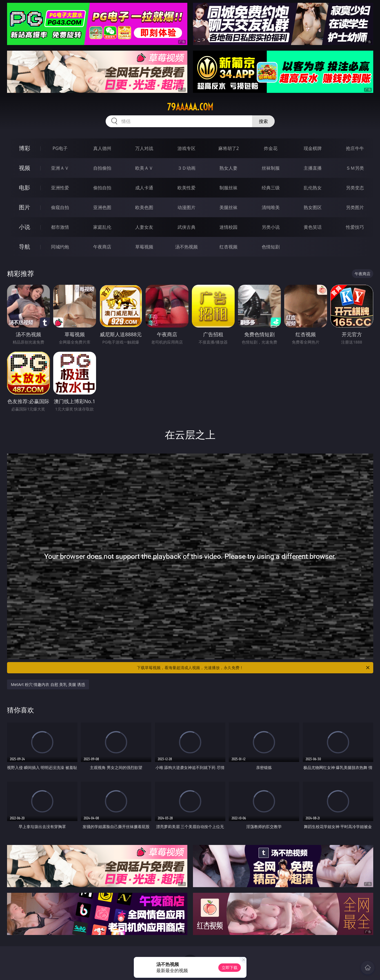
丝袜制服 (271, 168)
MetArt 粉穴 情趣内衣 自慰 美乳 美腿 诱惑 (48, 684)
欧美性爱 (186, 188)
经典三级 (271, 188)
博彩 (25, 148)
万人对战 (144, 148)
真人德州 (102, 148)
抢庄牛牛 (355, 148)
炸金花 (271, 148)
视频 (25, 168)
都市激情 (60, 227)
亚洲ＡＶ (60, 168)
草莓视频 (144, 247)
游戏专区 (186, 148)
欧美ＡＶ (144, 168)
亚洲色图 (102, 207)
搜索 (263, 121)
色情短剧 (271, 247)
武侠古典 (186, 227)
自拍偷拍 (102, 168)
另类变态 (355, 188)
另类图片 (355, 207)
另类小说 (271, 227)
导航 (25, 247)
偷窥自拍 (60, 207)
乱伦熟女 (313, 188)
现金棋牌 (313, 148)
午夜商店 (102, 247)
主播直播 (313, 168)
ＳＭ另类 (355, 168)
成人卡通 (144, 188)
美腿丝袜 (228, 207)
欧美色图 (144, 207)
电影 (25, 188)
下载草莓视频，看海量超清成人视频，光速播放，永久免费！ (254, 668)
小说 (25, 227)
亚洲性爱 (60, 188)
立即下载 (230, 967)
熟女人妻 (228, 168)
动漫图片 (186, 207)
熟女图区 (313, 207)
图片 (25, 207)
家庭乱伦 (102, 227)
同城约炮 (60, 247)
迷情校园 (228, 227)
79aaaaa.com (190, 107)
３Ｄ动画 (186, 168)
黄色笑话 (313, 227)
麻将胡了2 (229, 148)
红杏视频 (228, 247)
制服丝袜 (228, 188)
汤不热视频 (186, 247)
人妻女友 (144, 227)
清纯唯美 (271, 207)
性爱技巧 (355, 227)
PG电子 (60, 148)
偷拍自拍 (102, 188)
